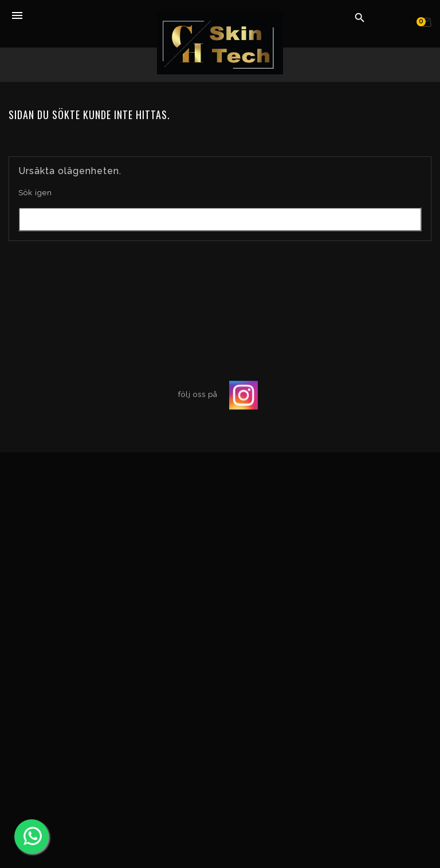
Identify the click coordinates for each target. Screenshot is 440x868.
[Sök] (220, 219)
